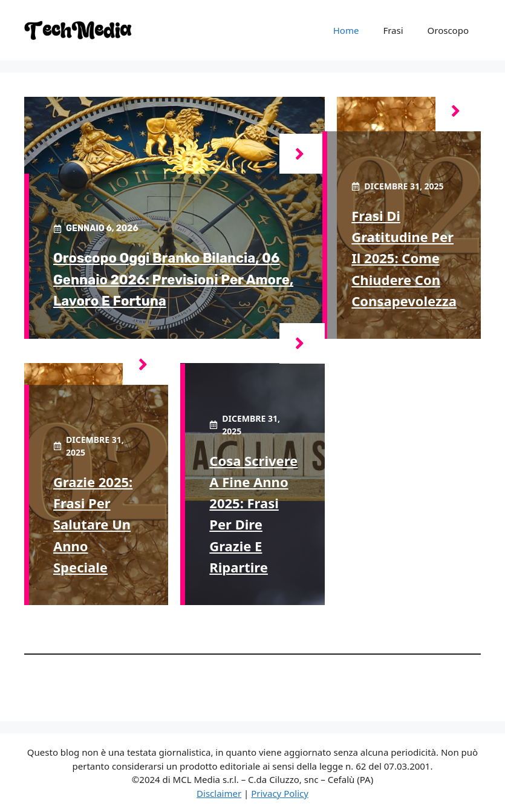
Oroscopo (448, 30)
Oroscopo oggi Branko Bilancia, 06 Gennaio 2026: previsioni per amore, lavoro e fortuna (173, 279)
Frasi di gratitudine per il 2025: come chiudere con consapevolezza (404, 258)
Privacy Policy (280, 793)
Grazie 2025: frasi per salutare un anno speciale (93, 524)
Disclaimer (219, 793)
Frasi (393, 30)
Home (346, 30)
